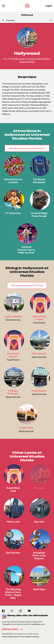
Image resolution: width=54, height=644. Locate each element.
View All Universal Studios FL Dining (27, 285)
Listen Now (13, 629)
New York (39, 522)
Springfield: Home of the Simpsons (39, 556)
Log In (49, 6)
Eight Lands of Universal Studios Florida (31, 59)
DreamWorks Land (13, 489)
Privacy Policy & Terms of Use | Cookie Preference (21, 637)
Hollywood (39, 488)
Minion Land (13, 522)
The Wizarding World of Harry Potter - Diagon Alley (13, 594)
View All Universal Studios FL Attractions (27, 148)
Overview (10, 20)
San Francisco (13, 553)
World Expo (39, 589)
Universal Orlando (27, 62)
